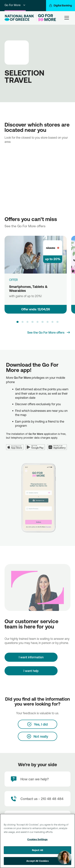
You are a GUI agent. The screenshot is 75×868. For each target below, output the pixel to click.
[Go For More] (46, 18)
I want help (31, 671)
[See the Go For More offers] (49, 332)
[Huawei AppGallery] (58, 445)
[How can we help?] (37, 779)
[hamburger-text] (67, 18)
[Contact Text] (37, 799)
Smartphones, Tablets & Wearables (28, 289)
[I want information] (31, 657)
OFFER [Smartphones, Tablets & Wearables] (13, 280)
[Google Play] (36, 445)
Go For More (15, 5)
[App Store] (16, 445)
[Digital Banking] (61, 6)
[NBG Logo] (20, 18)
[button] (17, 322)
